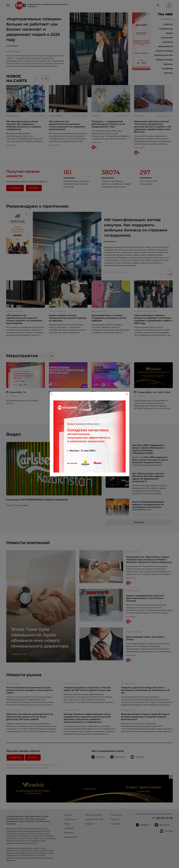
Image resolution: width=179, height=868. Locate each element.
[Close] (127, 394)
